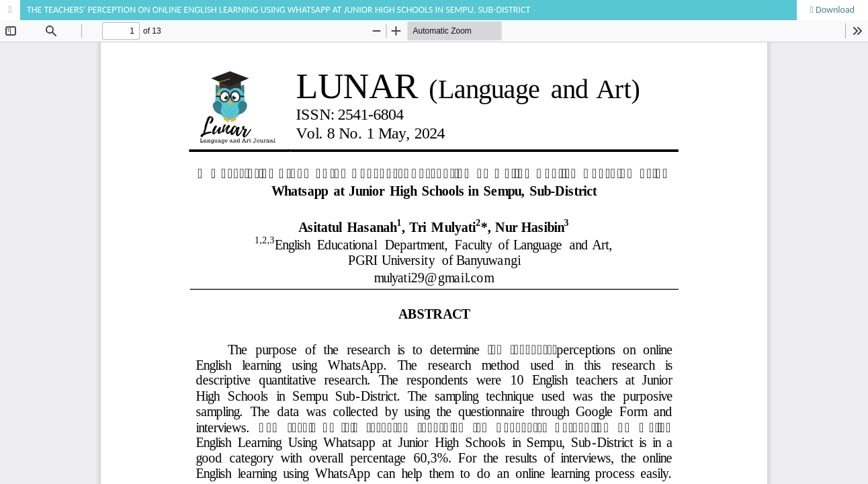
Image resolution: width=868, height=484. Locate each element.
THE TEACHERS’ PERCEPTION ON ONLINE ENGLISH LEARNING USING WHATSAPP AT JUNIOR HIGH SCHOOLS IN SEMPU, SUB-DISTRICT (278, 10)
